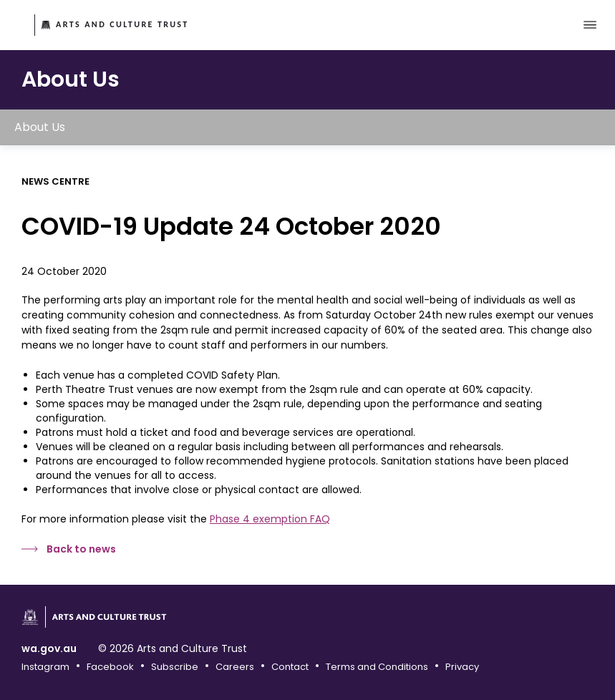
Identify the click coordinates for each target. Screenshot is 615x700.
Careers (235, 667)
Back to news (81, 549)
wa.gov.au (49, 649)
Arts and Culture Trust (122, 24)
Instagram (45, 667)
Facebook (110, 667)
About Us (40, 127)
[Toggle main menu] (590, 25)
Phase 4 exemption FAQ (270, 519)
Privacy (462, 667)
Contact (290, 667)
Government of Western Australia (19, 26)
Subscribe (175, 667)
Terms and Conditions (377, 667)
